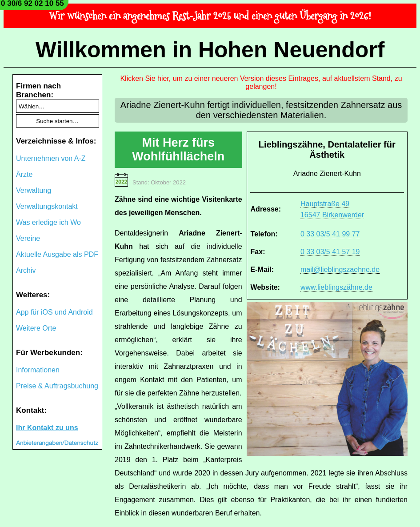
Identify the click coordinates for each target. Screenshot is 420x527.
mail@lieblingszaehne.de (340, 269)
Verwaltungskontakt (47, 206)
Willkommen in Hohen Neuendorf (210, 50)
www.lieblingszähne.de (336, 287)
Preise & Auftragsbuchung (57, 386)
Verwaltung (34, 190)
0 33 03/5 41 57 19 (330, 252)
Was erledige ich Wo (48, 222)
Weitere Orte (36, 328)
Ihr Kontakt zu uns (47, 428)
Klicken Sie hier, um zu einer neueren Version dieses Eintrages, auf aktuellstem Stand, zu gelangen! (261, 82)
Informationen (38, 370)
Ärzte (24, 174)
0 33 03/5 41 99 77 (330, 234)
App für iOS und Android (54, 312)
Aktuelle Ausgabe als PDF (57, 254)
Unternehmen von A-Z (51, 158)
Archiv (26, 270)
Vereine (28, 238)
